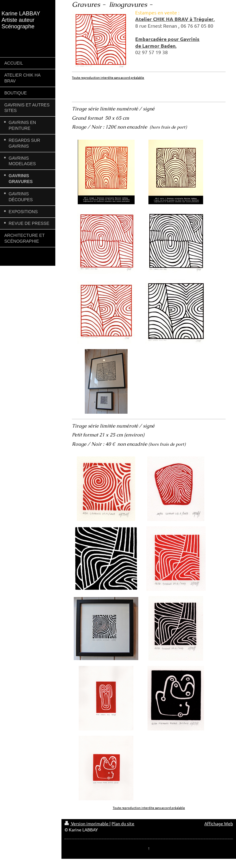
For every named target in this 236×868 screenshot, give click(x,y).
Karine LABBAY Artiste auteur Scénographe (21, 20)
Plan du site (123, 823)
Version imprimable (87, 823)
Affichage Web (219, 823)
